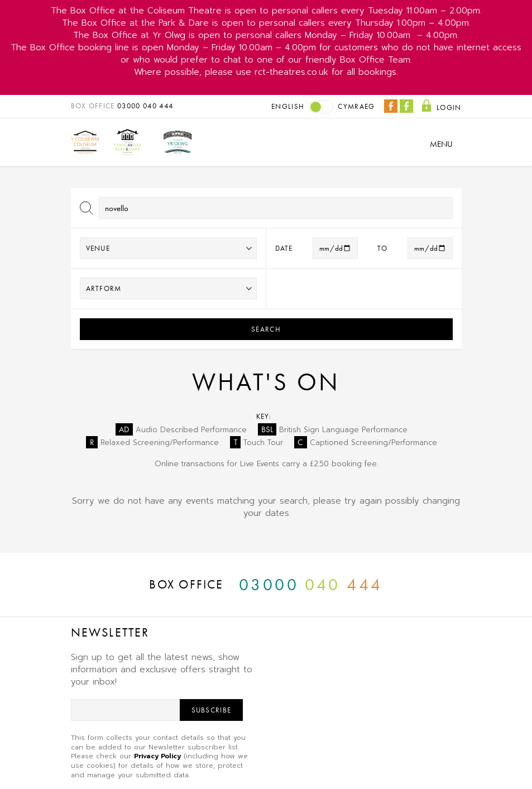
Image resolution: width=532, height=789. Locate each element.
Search (266, 329)
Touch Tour (257, 443)
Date (284, 248)
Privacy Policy (157, 756)
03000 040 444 (145, 106)
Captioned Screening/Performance (366, 443)
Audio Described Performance (181, 430)
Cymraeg (356, 106)
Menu (441, 144)
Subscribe (212, 710)
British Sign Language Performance (333, 430)
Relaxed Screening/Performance (152, 443)
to (383, 248)
